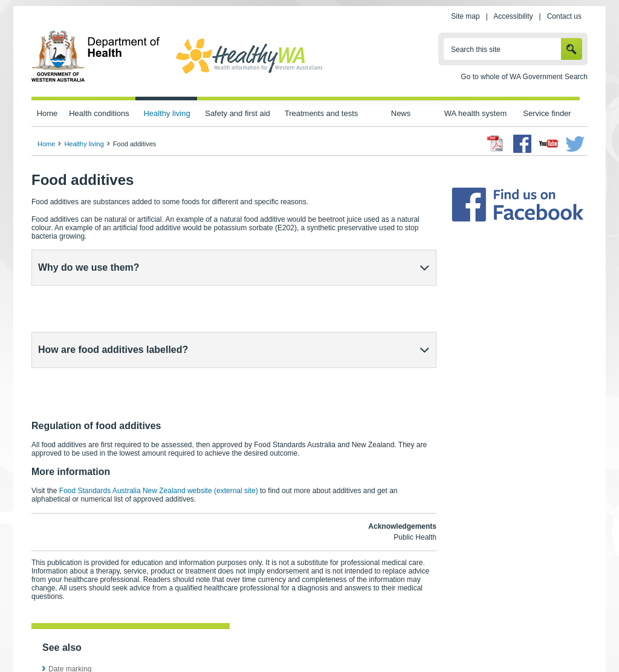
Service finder (547, 113)
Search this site (476, 50)
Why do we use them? (89, 267)
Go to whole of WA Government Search (524, 77)
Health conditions (99, 113)
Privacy (193, 636)
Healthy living (167, 113)
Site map (465, 16)
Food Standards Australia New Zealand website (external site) (159, 404)
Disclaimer (336, 636)
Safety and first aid (238, 113)
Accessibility (513, 16)
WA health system (475, 113)
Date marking (70, 582)
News (401, 113)
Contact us (564, 16)
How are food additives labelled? (113, 306)
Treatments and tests (321, 113)
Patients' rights (438, 636)
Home (47, 113)
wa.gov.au (72, 636)
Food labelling (71, 593)
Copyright (384, 636)
